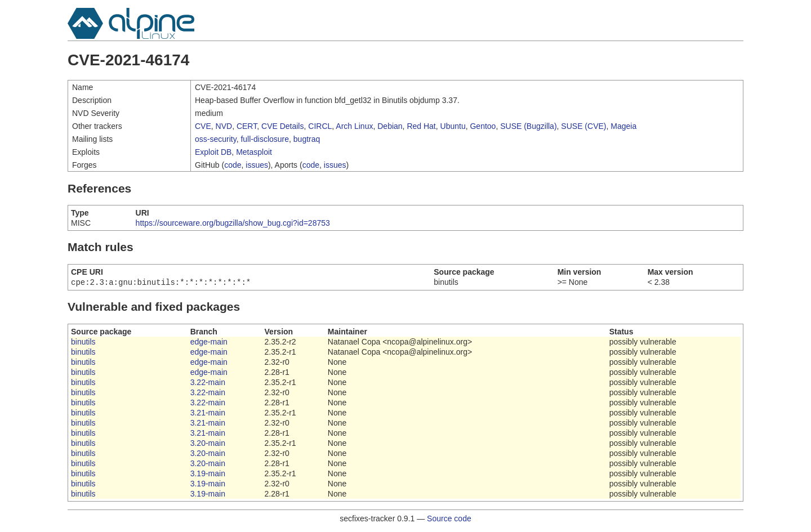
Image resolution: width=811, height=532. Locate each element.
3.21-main (208, 414)
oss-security (216, 139)
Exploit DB (213, 152)
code (233, 165)
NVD (224, 126)
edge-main (209, 343)
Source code (449, 520)
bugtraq (307, 139)
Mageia (623, 126)
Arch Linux (354, 126)
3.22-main (208, 383)
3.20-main (208, 444)
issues (257, 165)
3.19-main (208, 475)
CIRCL (320, 126)
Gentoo (483, 126)
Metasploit (254, 152)
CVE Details (282, 126)
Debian (390, 126)
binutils (83, 343)
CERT (247, 126)
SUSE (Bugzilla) (528, 126)
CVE (203, 126)
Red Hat (421, 126)
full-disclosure (265, 139)
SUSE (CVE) (583, 126)
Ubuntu (453, 126)
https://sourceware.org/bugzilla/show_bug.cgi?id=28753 (233, 223)
